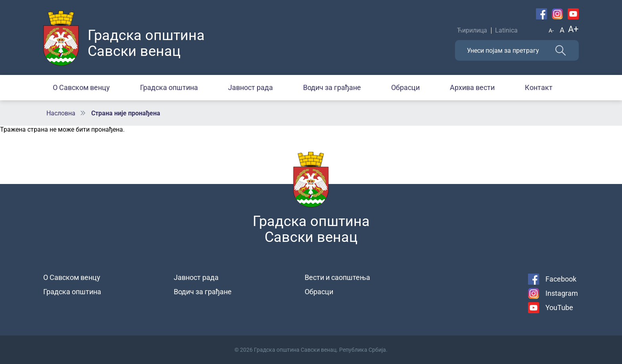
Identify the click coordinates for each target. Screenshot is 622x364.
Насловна (61, 113)
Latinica (506, 30)
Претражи (561, 50)
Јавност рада (251, 87)
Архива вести (472, 87)
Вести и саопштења (337, 277)
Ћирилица (472, 30)
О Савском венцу (81, 87)
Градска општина (169, 87)
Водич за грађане (332, 87)
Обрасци (405, 87)
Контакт (539, 87)
